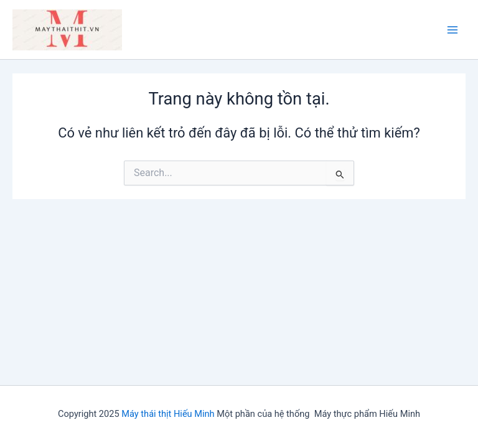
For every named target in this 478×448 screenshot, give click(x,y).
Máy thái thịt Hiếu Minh (168, 414)
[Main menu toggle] (452, 30)
